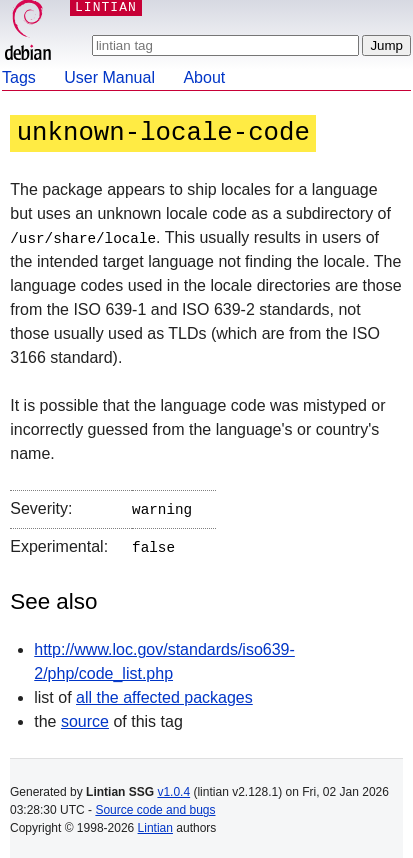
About (204, 77)
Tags (19, 77)
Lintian (155, 824)
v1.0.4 (173, 788)
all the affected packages (164, 693)
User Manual (109, 77)
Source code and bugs (155, 806)
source (85, 717)
